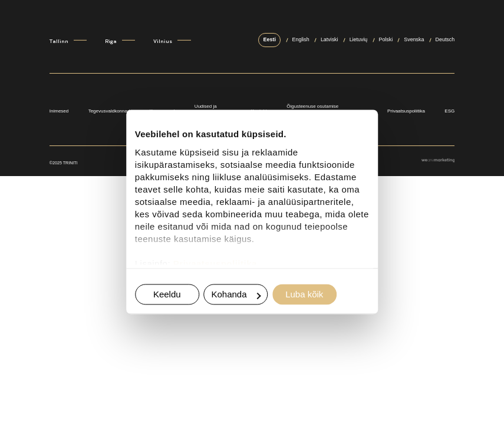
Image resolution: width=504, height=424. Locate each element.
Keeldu (167, 295)
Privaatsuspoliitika (215, 264)
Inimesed (59, 111)
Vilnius (163, 42)
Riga (111, 42)
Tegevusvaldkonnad (109, 111)
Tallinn (59, 42)
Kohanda (236, 295)
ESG (449, 111)
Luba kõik (304, 295)
